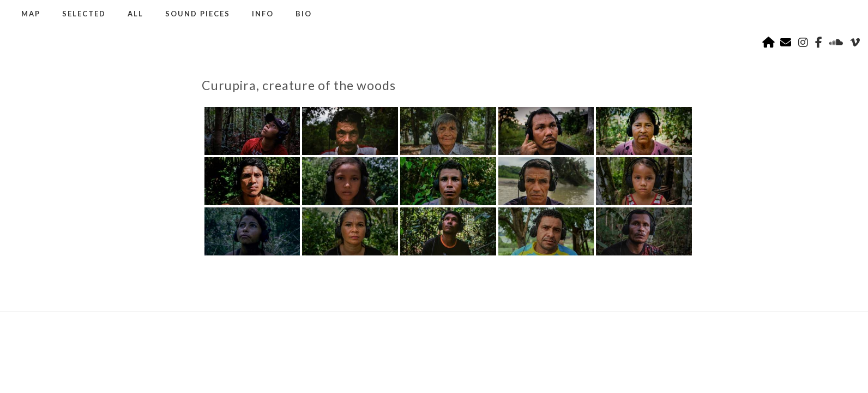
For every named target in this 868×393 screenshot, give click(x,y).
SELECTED (84, 14)
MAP (31, 14)
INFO (263, 14)
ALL (135, 14)
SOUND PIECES (198, 14)
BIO (304, 14)
